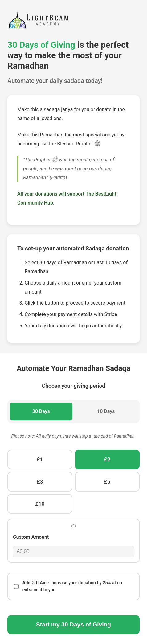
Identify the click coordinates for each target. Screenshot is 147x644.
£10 (40, 504)
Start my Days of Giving (73, 624)
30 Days (41, 411)
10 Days (106, 411)
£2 (107, 460)
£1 (40, 460)
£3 (40, 482)
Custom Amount (31, 537)
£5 (107, 482)
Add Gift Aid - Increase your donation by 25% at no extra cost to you (68, 586)
